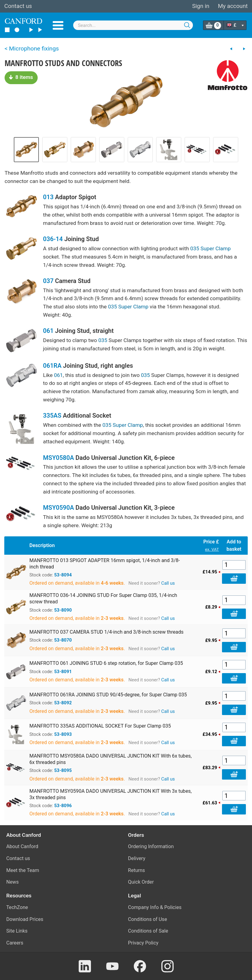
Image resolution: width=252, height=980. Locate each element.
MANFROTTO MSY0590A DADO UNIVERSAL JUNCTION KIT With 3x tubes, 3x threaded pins (111, 794)
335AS (52, 415)
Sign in (201, 6)
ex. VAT (212, 549)
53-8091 (63, 672)
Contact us (18, 6)
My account (233, 6)
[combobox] (133, 25)
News (13, 882)
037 (48, 281)
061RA (52, 366)
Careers (15, 943)
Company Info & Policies (155, 907)
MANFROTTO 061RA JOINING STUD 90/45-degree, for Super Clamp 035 (108, 695)
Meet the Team (23, 870)
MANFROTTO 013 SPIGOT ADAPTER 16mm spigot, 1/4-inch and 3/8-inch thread (105, 564)
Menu (58, 25)
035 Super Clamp (210, 248)
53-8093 (63, 734)
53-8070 (63, 640)
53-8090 (63, 610)
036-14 (53, 239)
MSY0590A (59, 508)
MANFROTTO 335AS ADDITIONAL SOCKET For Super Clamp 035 (100, 726)
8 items (21, 77)
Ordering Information (151, 846)
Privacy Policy (143, 943)
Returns (136, 870)
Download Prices (25, 919)
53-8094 (63, 575)
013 (48, 197)
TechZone (17, 907)
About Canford (22, 846)
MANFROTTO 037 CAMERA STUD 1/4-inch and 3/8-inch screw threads (106, 632)
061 (48, 331)
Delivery (137, 858)
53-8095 (63, 770)
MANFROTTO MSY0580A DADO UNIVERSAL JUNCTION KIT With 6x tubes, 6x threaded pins (111, 759)
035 (103, 340)
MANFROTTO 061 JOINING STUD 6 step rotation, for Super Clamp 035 (106, 663)
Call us (168, 583)
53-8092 (63, 703)
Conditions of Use (148, 919)
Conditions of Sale (148, 931)
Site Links (17, 931)
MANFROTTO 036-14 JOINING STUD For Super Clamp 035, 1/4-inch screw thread (103, 598)
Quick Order (141, 882)
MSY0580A (59, 458)
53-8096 (63, 806)
